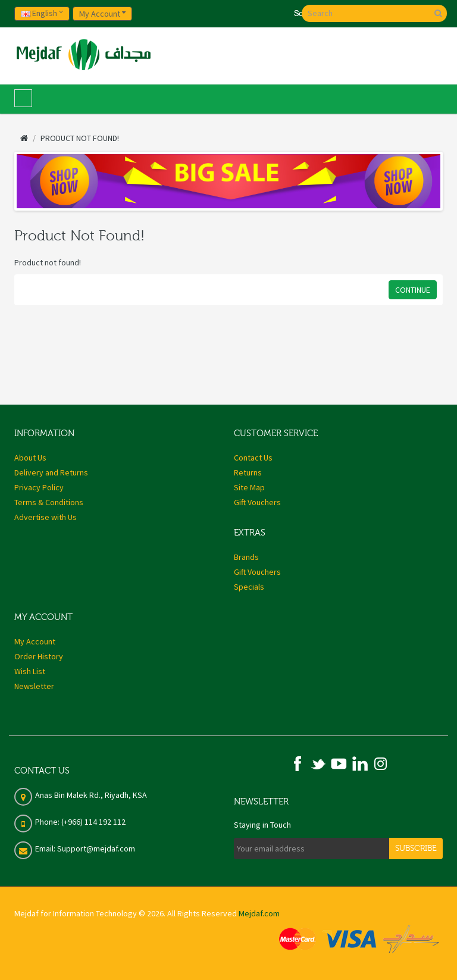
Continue (413, 290)
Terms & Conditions (49, 502)
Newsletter (34, 686)
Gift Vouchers (257, 502)
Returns (248, 472)
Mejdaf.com (259, 913)
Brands (246, 557)
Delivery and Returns (51, 472)
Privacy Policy (39, 487)
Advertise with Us (46, 517)
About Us (30, 458)
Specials (249, 587)
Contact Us (253, 458)
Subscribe (416, 849)
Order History (39, 656)
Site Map (249, 487)
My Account (35, 641)
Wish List (30, 671)
